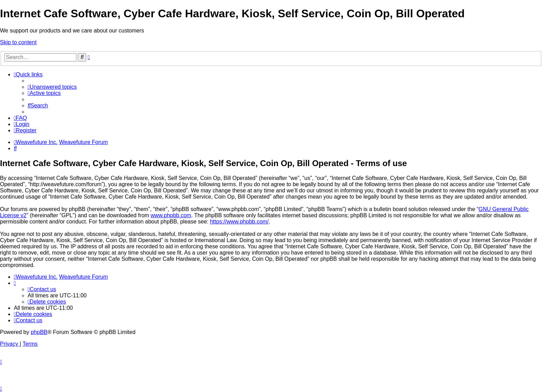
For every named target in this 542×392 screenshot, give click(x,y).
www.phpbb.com (171, 215)
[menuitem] (52, 87)
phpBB (39, 332)
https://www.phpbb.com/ (239, 222)
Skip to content (18, 42)
